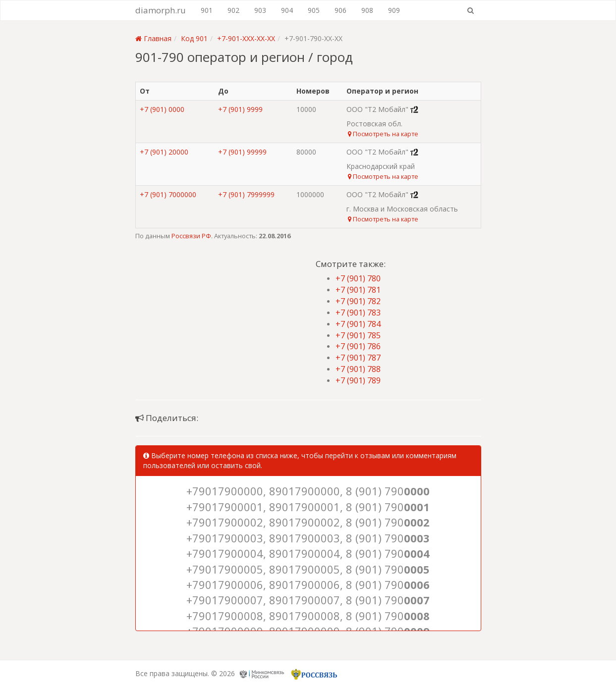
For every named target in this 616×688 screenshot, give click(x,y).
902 (233, 10)
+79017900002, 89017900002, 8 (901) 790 (308, 522)
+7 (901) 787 (358, 358)
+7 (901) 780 (358, 278)
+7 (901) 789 (358, 380)
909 (394, 10)
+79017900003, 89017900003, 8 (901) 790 (308, 538)
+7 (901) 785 (358, 335)
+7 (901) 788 (358, 369)
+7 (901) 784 (358, 324)
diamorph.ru (161, 10)
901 (207, 10)
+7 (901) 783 (358, 313)
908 (367, 10)
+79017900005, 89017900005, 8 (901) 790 (308, 569)
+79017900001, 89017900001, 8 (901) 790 (308, 507)
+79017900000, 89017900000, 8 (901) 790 (308, 491)
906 (340, 10)
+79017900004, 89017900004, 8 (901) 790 (308, 553)
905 (314, 10)
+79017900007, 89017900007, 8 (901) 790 (308, 600)
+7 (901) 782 (358, 301)
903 (260, 10)
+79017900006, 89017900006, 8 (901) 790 (308, 584)
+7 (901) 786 (358, 346)
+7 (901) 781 (358, 290)
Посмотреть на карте (383, 134)
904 (287, 10)
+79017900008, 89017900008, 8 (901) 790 (308, 616)
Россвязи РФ (191, 236)
